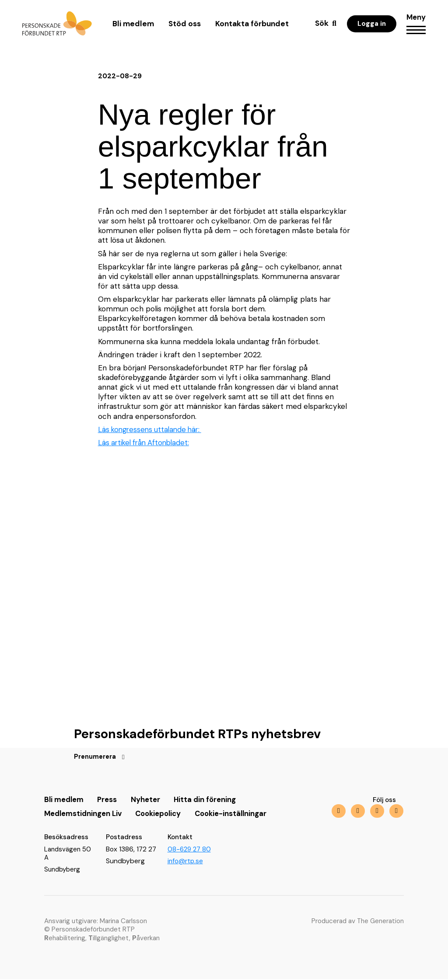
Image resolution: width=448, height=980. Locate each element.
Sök (321, 26)
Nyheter (149, 800)
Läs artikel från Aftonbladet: (146, 443)
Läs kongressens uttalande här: (153, 429)
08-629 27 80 (190, 850)
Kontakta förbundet (252, 26)
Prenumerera (96, 758)
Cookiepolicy (164, 814)
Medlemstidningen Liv (85, 814)
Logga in (371, 26)
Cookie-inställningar (240, 814)
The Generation (380, 922)
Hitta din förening (210, 800)
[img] (376, 812)
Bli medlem (133, 26)
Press (110, 800)
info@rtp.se (186, 862)
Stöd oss (184, 26)
